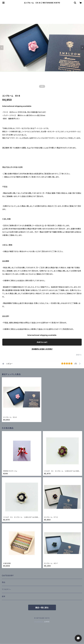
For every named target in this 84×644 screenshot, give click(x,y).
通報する (79, 355)
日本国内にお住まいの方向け (42, 349)
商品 (4, 582)
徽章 (4, 596)
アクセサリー (7, 589)
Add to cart (42, 342)
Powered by (42, 622)
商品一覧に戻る (42, 608)
